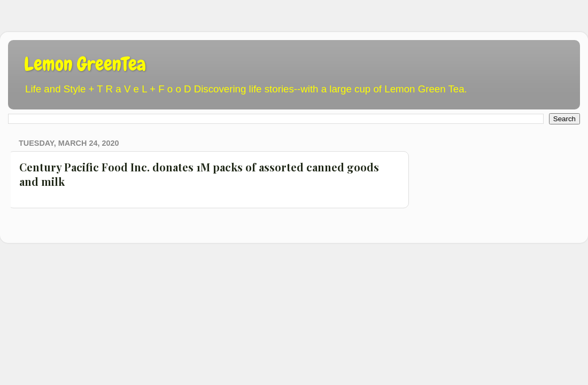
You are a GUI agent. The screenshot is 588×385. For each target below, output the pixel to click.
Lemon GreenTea (85, 64)
